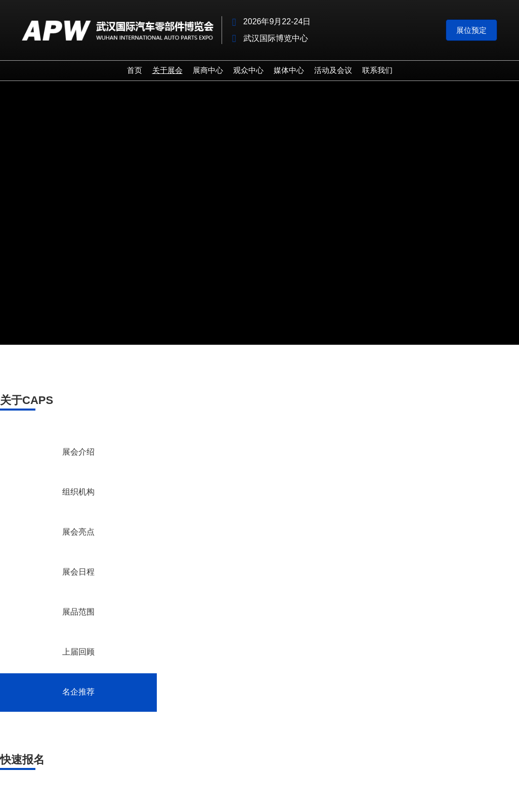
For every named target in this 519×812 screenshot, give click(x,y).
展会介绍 (78, 453)
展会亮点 (78, 533)
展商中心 (208, 70)
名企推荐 (78, 693)
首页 (135, 70)
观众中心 (248, 70)
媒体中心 (289, 70)
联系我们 (377, 70)
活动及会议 (333, 70)
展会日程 (78, 573)
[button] (471, 30)
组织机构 (78, 493)
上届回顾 (78, 653)
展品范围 (78, 613)
